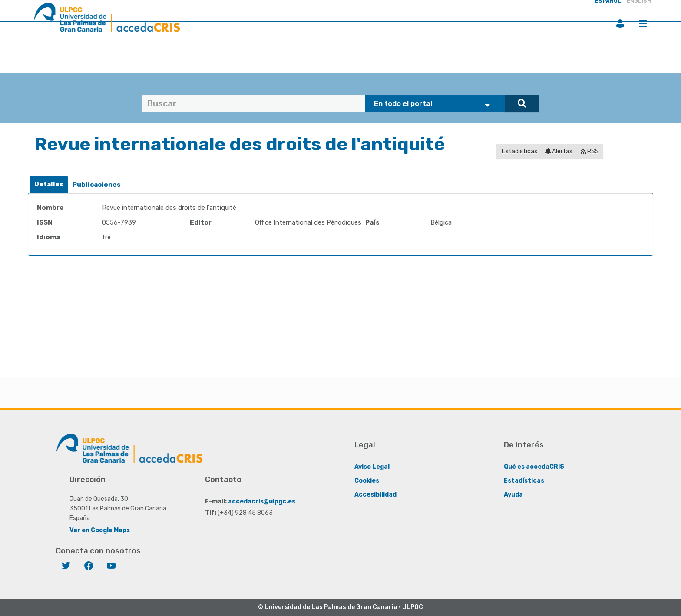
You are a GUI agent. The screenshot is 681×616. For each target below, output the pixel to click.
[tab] (49, 184)
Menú (643, 23)
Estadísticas (519, 151)
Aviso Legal (372, 466)
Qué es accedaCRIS (534, 466)
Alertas (559, 151)
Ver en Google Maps (100, 530)
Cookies (367, 480)
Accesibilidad (375, 494)
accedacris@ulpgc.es (262, 501)
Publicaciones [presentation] (97, 185)
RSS (590, 151)
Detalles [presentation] (49, 184)
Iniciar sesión (620, 23)
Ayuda (513, 494)
